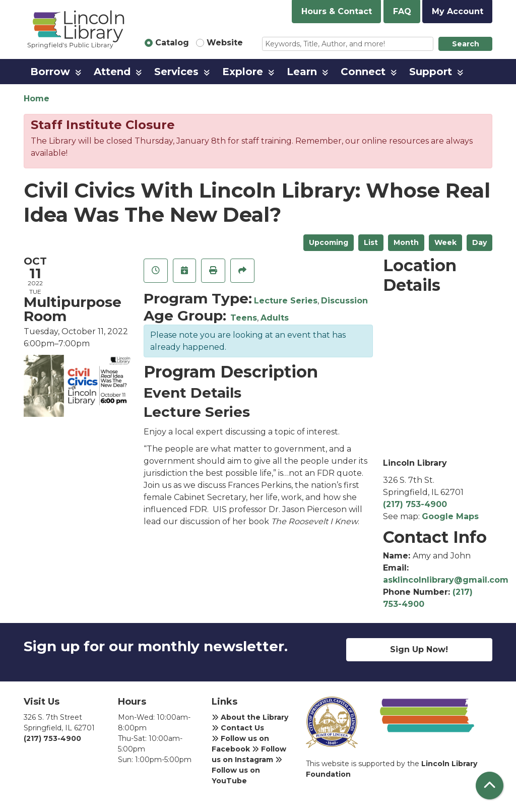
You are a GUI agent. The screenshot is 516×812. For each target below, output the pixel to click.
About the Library (250, 717)
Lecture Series (286, 301)
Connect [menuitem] (363, 72)
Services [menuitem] (176, 72)
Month (406, 242)
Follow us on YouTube (247, 771)
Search (466, 44)
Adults (275, 318)
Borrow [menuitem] (50, 72)
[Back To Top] (490, 786)
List (371, 242)
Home (37, 99)
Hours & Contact (337, 11)
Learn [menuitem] (302, 72)
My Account (458, 11)
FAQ (402, 11)
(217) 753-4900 (415, 504)
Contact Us (238, 728)
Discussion (344, 301)
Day (479, 242)
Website (225, 43)
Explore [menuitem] (243, 72)
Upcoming (329, 242)
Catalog (172, 43)
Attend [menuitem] (112, 72)
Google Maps (450, 516)
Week (445, 242)
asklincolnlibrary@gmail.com (446, 580)
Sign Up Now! (419, 649)
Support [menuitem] (431, 72)
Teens (244, 318)
